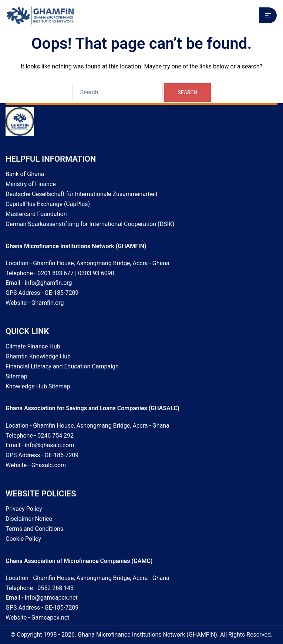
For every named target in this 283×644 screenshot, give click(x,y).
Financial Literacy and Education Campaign (62, 366)
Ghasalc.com (49, 465)
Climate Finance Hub (33, 346)
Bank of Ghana (25, 174)
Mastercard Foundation (36, 214)
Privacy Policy (24, 509)
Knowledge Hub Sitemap (38, 386)
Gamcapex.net (50, 618)
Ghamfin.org (48, 303)
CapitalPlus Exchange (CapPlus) (48, 204)
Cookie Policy (23, 539)
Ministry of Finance (31, 184)
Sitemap (16, 376)
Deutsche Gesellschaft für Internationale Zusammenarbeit (82, 194)
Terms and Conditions (34, 529)
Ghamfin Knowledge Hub (38, 356)
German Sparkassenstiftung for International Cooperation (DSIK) (90, 224)
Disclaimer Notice (29, 519)
